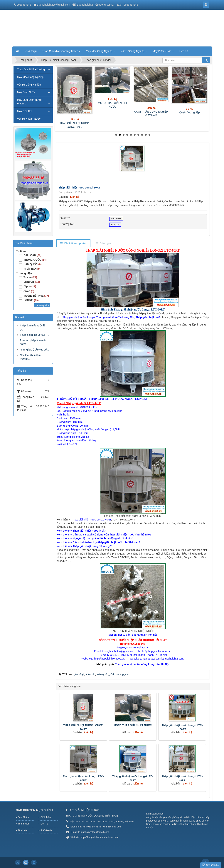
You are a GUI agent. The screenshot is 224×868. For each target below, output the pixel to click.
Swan (29, 291)
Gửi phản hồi (211, 865)
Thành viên (24, 824)
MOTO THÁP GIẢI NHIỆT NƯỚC (133, 725)
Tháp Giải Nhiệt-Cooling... (32, 69)
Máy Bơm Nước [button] (163, 52)
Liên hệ (44, 824)
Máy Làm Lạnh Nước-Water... (30, 102)
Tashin (30, 277)
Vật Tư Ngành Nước (29, 119)
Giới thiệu (46, 817)
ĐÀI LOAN (32, 255)
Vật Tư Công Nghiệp (29, 85)
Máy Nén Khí (25, 111)
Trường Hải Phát (36, 296)
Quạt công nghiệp (190, 112)
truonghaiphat (85, 5)
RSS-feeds (46, 830)
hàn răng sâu (160, 824)
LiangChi (32, 282)
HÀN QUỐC (32, 264)
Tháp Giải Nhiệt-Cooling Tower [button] (61, 52)
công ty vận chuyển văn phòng (163, 817)
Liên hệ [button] (184, 51)
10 (149, 135)
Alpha (30, 286)
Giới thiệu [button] (31, 51)
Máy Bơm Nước (26, 92)
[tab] (73, 243)
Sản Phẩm (23, 817)
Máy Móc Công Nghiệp (30, 77)
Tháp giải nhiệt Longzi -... (35, 335)
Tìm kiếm (23, 830)
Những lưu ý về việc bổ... (34, 350)
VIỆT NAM (116, 219)
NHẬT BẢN (32, 269)
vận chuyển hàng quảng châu (186, 821)
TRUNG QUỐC (35, 260)
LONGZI (115, 225)
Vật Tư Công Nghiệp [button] (134, 52)
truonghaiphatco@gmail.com (53, 5)
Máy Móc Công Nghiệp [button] (101, 52)
